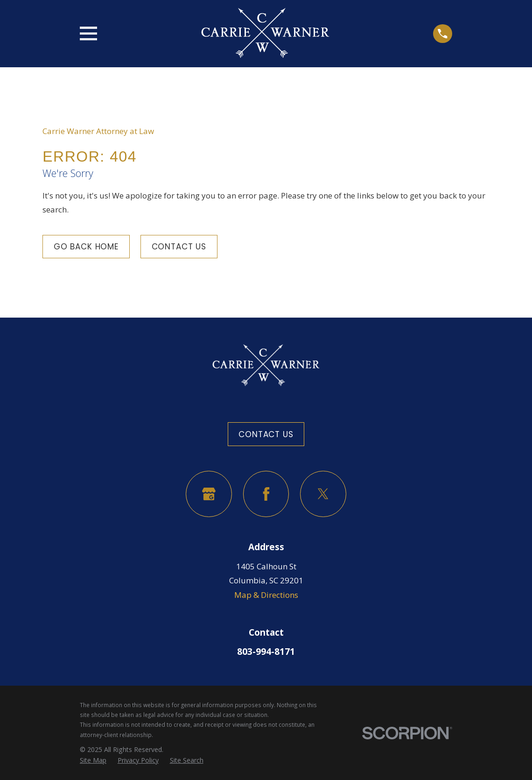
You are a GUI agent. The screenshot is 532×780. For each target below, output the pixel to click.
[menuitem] (93, 761)
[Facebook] (266, 494)
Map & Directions (266, 595)
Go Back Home (86, 247)
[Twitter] (323, 494)
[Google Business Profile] (209, 494)
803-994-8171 (266, 652)
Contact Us (179, 247)
